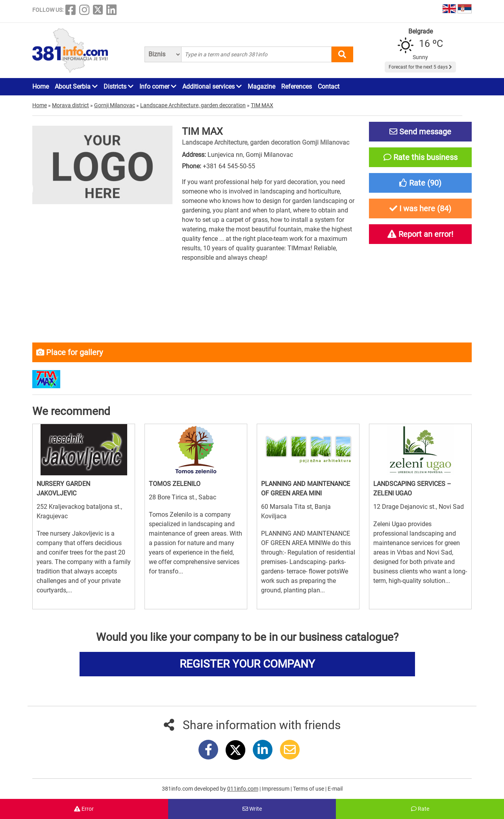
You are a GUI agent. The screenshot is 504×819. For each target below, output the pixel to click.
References (296, 87)
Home (41, 87)
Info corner (158, 87)
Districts (119, 87)
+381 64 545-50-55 (229, 166)
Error (84, 809)
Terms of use (309, 789)
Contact (329, 87)
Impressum (276, 789)
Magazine (261, 87)
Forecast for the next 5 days (420, 67)
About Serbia (76, 87)
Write (252, 809)
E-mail (335, 789)
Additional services (212, 87)
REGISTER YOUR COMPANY (247, 664)
